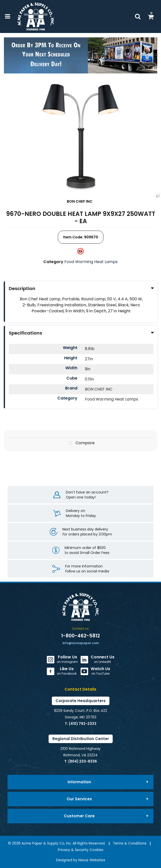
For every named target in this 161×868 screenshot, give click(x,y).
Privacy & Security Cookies (81, 850)
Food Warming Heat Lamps (91, 262)
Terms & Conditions (130, 843)
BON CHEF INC (80, 201)
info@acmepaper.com (81, 643)
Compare (81, 443)
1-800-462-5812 (81, 636)
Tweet (81, 458)
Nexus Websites (92, 860)
